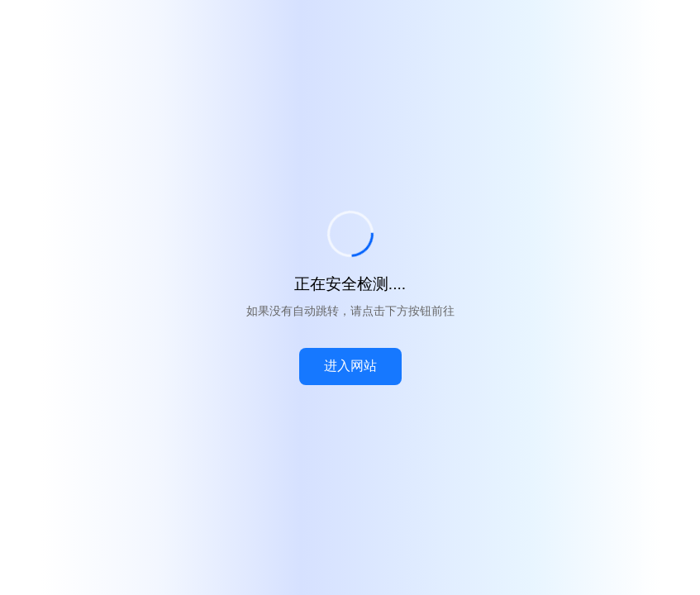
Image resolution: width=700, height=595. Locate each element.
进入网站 (350, 366)
